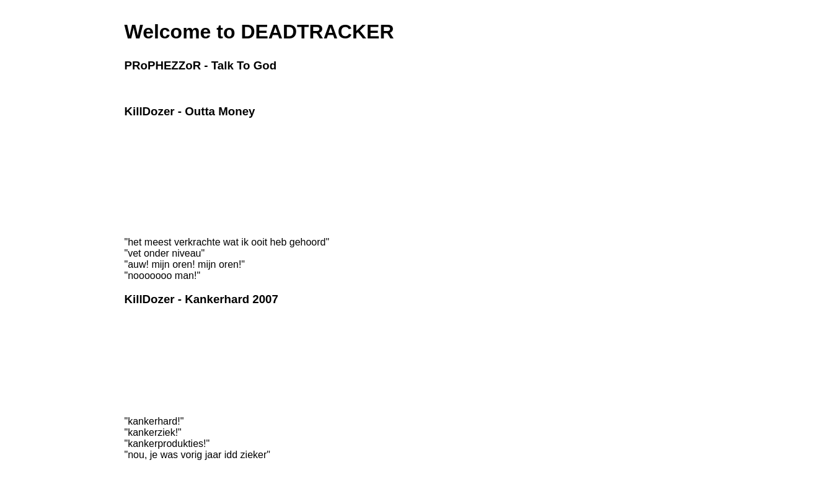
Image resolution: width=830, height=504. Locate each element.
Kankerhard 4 (147, 366)
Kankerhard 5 (147, 374)
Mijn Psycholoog (152, 331)
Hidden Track (147, 221)
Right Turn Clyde (152, 169)
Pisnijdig (139, 400)
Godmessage (147, 89)
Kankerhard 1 (147, 340)
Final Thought (147, 213)
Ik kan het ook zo (153, 178)
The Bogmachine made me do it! (178, 161)
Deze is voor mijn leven (163, 143)
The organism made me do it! (173, 195)
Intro (132, 135)
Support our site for (167, 467)
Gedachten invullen (157, 322)
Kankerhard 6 (147, 383)
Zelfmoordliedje (150, 392)
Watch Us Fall (148, 204)
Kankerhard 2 (147, 348)
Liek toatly (141, 187)
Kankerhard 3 (147, 357)
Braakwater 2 (147, 152)
